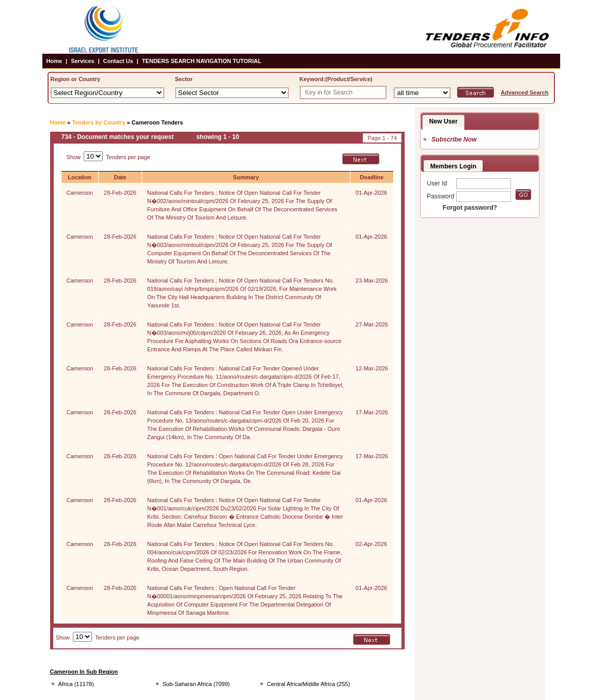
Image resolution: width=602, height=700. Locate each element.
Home (55, 61)
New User (444, 121)
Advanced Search (524, 92)
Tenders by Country (98, 122)
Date (120, 177)
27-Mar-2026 (372, 324)
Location (80, 177)
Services (82, 61)
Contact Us (118, 61)
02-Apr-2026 (371, 544)
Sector (184, 79)
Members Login (453, 166)
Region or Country (76, 79)
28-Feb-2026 (120, 193)
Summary (246, 177)
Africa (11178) (76, 684)
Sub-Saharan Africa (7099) (196, 684)
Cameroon (80, 193)
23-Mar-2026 (372, 281)
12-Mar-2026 (372, 368)
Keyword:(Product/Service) (336, 79)
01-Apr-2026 (371, 193)
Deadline (372, 177)
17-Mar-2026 (372, 412)
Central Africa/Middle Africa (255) (309, 684)
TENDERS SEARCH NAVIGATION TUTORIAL (202, 61)
